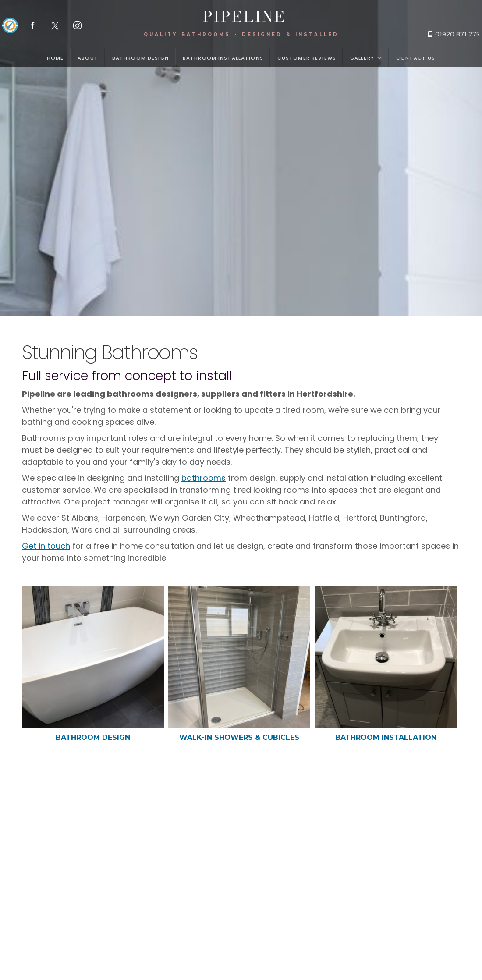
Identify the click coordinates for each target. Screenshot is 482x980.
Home (55, 58)
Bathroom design (140, 58)
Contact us (416, 58)
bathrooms (204, 478)
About (88, 58)
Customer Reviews (307, 58)
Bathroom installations (223, 58)
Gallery (366, 58)
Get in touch (46, 546)
